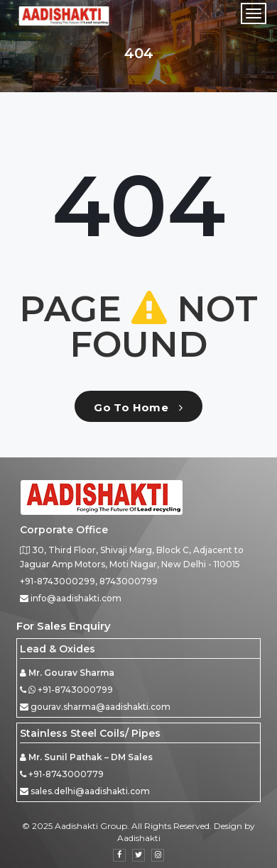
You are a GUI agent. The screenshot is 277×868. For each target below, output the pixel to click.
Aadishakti (139, 838)
